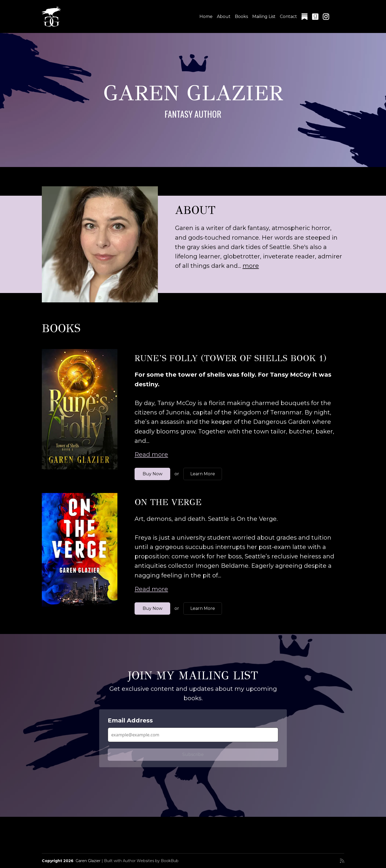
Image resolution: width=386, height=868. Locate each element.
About (224, 16)
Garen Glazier (88, 861)
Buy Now (153, 474)
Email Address (130, 720)
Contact (288, 16)
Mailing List (264, 16)
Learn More (203, 474)
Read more (151, 455)
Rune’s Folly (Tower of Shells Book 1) (231, 358)
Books (241, 16)
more (251, 266)
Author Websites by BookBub (151, 861)
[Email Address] (193, 735)
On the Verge (168, 502)
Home (206, 16)
